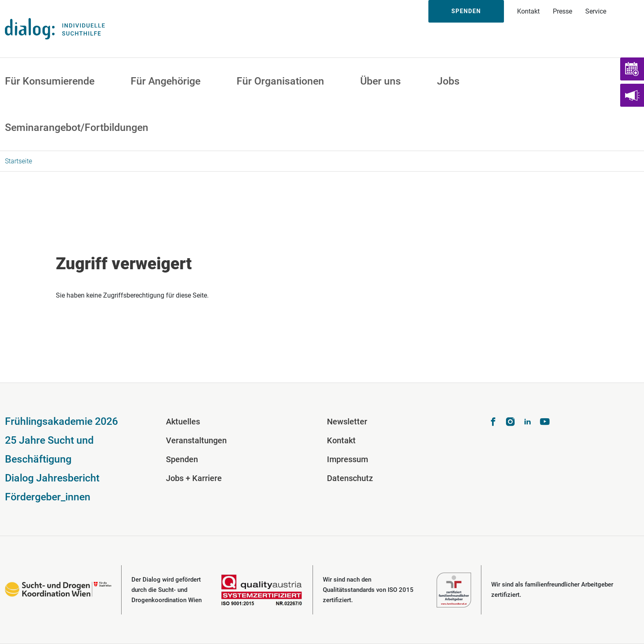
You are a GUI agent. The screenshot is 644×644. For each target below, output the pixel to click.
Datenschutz (350, 478)
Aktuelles (183, 422)
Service (596, 11)
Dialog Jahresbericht (52, 478)
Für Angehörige (166, 81)
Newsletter (347, 422)
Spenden (466, 11)
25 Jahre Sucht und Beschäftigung (49, 450)
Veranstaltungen (196, 440)
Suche (628, 11)
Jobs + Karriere (194, 478)
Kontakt (528, 11)
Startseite (18, 161)
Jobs (448, 81)
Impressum (347, 459)
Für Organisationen (280, 81)
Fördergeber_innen (48, 497)
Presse (562, 11)
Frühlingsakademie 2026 (61, 421)
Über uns (381, 81)
